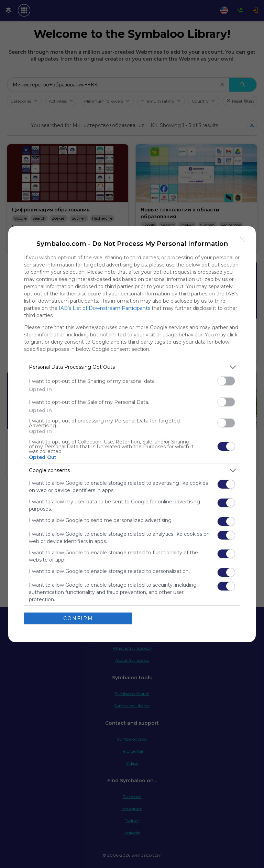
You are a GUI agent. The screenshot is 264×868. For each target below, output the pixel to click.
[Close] (242, 240)
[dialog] (132, 434)
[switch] (226, 381)
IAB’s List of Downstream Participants (104, 308)
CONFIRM (78, 618)
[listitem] (132, 367)
